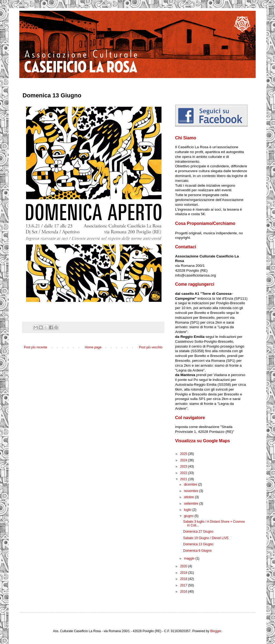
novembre (192, 491)
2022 (184, 473)
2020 (184, 566)
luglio (188, 510)
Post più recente (36, 347)
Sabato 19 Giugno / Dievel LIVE (206, 538)
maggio (190, 558)
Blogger (216, 631)
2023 (184, 466)
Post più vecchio (151, 347)
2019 (184, 573)
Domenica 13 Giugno (198, 544)
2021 (184, 479)
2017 (184, 585)
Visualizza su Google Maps (202, 441)
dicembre (191, 484)
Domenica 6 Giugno (197, 551)
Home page (93, 347)
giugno (189, 516)
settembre (192, 504)
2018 (184, 579)
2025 (184, 454)
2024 (184, 460)
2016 (184, 592)
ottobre (189, 497)
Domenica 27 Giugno (198, 532)
